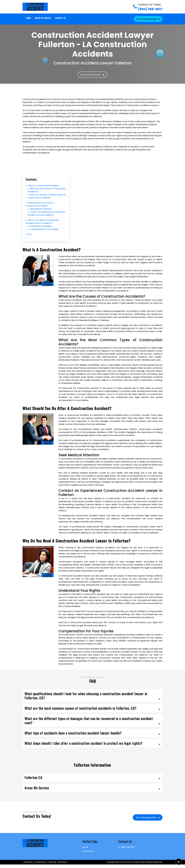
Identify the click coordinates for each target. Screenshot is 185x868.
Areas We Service (43, 18)
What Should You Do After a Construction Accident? (40, 205)
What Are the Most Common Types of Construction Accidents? (46, 197)
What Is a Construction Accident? (43, 186)
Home (28, 18)
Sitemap (52, 866)
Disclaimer (28, 866)
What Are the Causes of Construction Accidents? (41, 191)
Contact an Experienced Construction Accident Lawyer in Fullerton (44, 215)
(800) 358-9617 (150, 7)
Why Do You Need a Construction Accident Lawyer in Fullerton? (43, 225)
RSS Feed (62, 866)
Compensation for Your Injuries (44, 233)
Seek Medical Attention (40, 209)
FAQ (29, 238)
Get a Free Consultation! (148, 19)
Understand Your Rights (40, 230)
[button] (179, 862)
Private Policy (41, 866)
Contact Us (60, 18)
